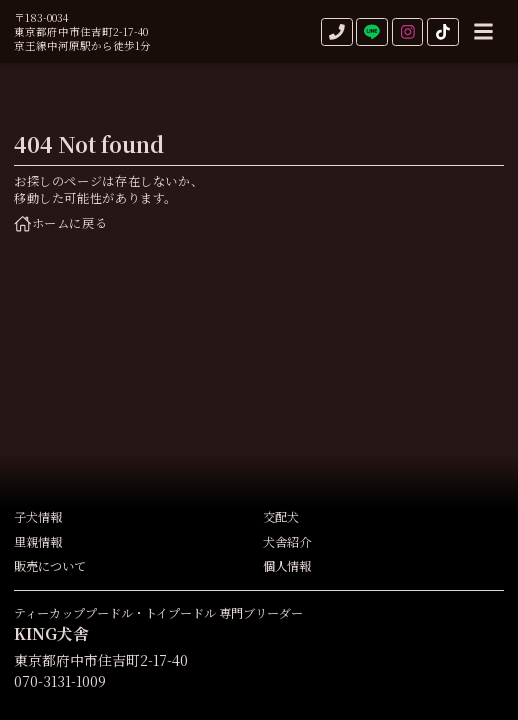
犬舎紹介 (287, 542)
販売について (50, 566)
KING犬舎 (51, 633)
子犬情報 (38, 517)
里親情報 (38, 542)
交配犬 (281, 517)
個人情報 (287, 566)
